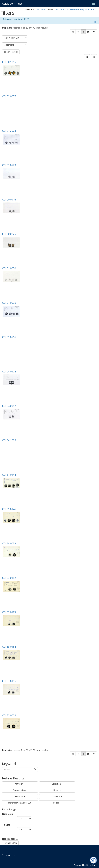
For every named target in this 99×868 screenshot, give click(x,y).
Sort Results (11, 52)
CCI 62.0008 (9, 715)
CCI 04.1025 (9, 440)
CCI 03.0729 (9, 165)
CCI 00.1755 (9, 62)
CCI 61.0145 (9, 509)
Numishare (92, 865)
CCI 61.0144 (9, 475)
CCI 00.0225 (9, 234)
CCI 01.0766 (9, 337)
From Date (7, 814)
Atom (44, 9)
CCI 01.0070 (9, 268)
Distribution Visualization (67, 9)
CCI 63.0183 (9, 612)
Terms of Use (9, 855)
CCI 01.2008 (9, 131)
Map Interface (87, 9)
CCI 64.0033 (9, 543)
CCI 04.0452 (9, 406)
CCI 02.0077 (9, 96)
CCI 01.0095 (9, 303)
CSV (38, 9)
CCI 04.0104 (9, 371)
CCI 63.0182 (9, 578)
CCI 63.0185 (9, 681)
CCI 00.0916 (9, 199)
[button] (88, 32)
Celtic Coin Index (12, 4)
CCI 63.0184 (9, 647)
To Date (6, 825)
